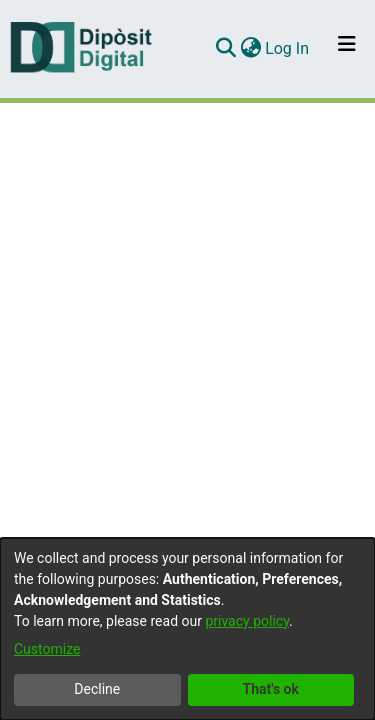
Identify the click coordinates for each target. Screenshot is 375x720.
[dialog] (187, 629)
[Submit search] (225, 49)
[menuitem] (250, 49)
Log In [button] (288, 48)
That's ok (271, 689)
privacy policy (247, 621)
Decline (97, 689)
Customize (47, 649)
